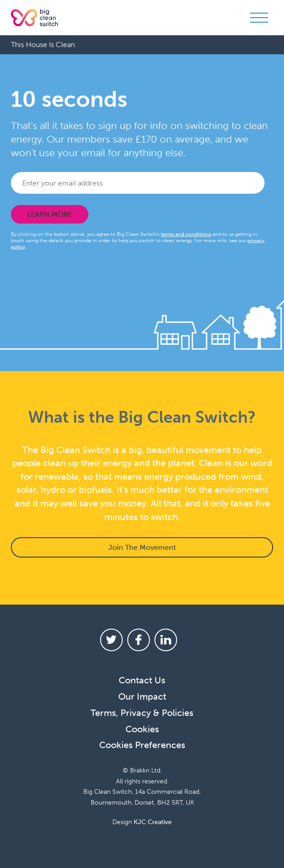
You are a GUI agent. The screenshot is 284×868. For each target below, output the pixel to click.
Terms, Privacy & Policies (142, 713)
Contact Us (142, 680)
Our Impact (142, 696)
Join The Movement (142, 547)
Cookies (142, 729)
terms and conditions (186, 234)
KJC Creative (153, 822)
